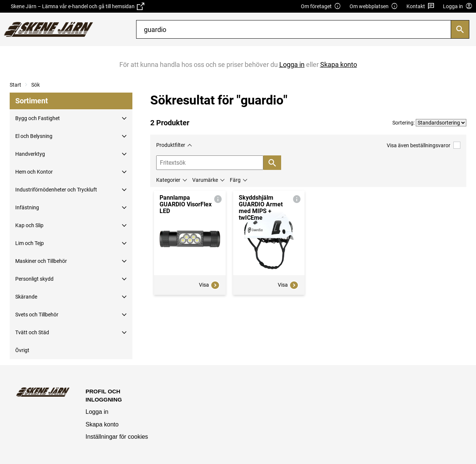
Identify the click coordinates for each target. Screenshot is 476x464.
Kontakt (420, 7)
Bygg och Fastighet (38, 118)
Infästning (27, 207)
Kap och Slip (29, 225)
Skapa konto (102, 424)
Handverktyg (30, 154)
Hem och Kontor (34, 172)
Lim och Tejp (30, 243)
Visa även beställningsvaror (424, 145)
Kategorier (168, 180)
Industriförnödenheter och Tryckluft (56, 190)
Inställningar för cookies (117, 437)
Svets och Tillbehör (37, 315)
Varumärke (205, 180)
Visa (209, 285)
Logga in (97, 412)
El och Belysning (34, 136)
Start (15, 85)
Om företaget (321, 7)
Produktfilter (171, 145)
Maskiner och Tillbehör (41, 261)
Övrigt (22, 350)
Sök (36, 85)
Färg (235, 180)
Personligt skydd (34, 279)
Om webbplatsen (374, 7)
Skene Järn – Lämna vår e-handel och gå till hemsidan (78, 6)
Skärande (26, 297)
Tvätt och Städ (32, 332)
